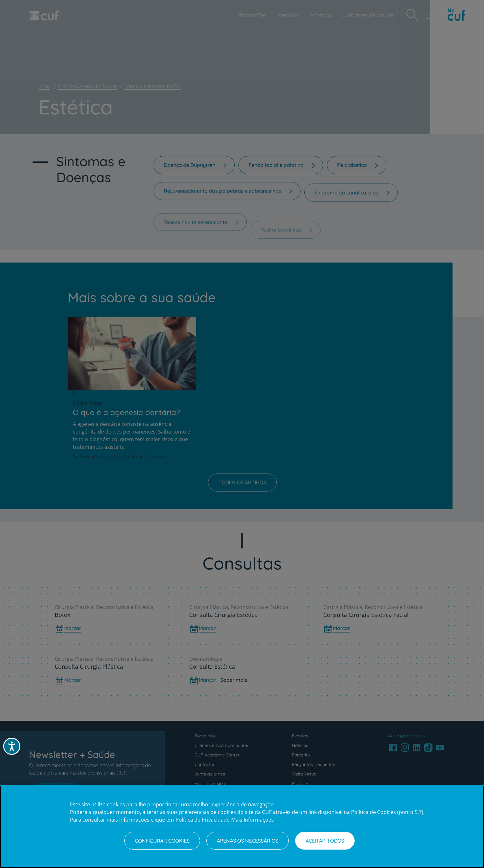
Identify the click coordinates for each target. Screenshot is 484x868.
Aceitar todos (325, 841)
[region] (242, 827)
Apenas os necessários (248, 841)
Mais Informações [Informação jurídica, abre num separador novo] (252, 820)
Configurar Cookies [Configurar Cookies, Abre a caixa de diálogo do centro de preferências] (162, 841)
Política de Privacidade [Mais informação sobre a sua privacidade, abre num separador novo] (203, 820)
